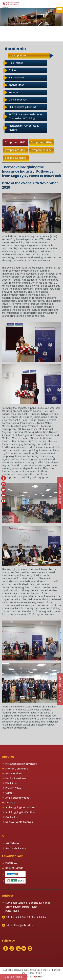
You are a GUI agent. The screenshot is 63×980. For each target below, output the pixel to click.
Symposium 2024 (41, 142)
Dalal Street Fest (18, 100)
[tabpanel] (32, 447)
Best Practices (14, 774)
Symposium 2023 (15, 150)
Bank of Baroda (14, 868)
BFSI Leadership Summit (22, 107)
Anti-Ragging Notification (20, 812)
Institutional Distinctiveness (21, 764)
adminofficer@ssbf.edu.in (18, 925)
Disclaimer (11, 783)
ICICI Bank (11, 863)
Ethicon (13, 70)
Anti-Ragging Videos (17, 798)
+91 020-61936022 (37, 917)
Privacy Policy (13, 788)
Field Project (16, 63)
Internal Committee (17, 769)
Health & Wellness (16, 779)
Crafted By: (32, 977)
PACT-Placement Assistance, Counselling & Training (26, 117)
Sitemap (10, 803)
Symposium (19, 56)
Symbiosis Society (16, 848)
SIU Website (12, 844)
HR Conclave (16, 78)
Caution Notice (13, 977)
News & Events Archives (19, 822)
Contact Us (12, 817)
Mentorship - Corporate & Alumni (24, 128)
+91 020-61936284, (14, 917)
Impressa (14, 92)
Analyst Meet (16, 85)
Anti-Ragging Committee (20, 808)
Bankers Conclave (16, 158)
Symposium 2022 (41, 150)
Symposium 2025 (15, 142)
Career (9, 793)
